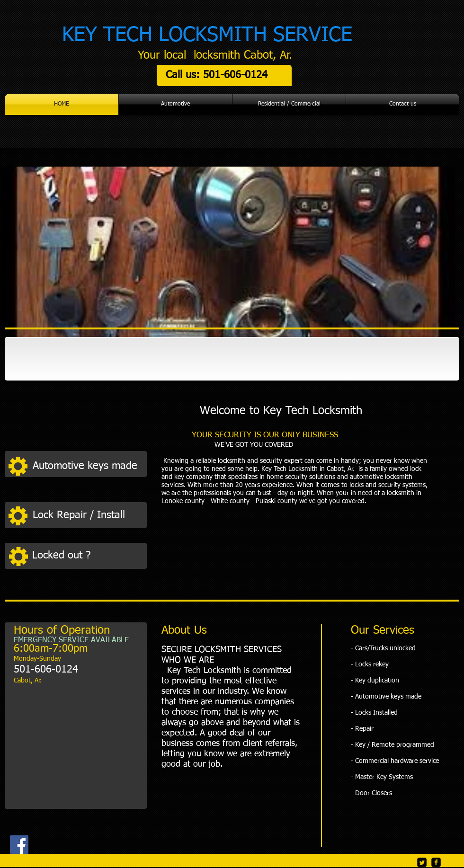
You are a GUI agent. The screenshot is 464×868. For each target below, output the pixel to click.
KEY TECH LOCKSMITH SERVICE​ (207, 35)
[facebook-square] (436, 862)
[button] (87, 466)
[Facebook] (19, 845)
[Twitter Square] (422, 862)
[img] (54, 359)
